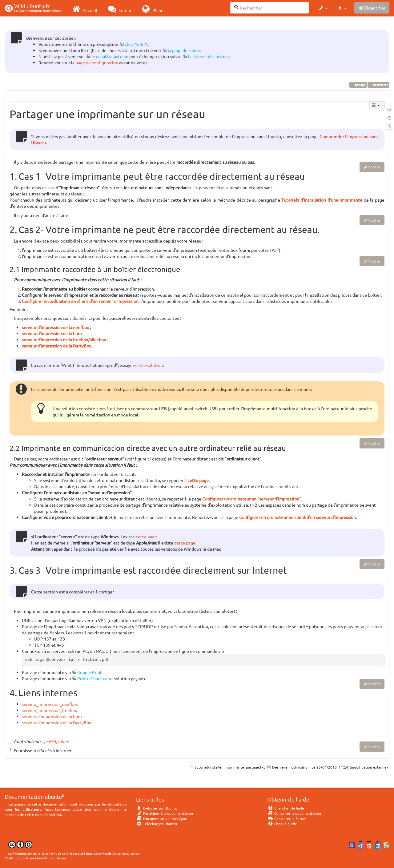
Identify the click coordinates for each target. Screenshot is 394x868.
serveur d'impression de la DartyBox (56, 346)
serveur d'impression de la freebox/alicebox (64, 340)
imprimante (378, 85)
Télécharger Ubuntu (157, 824)
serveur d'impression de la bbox (52, 333)
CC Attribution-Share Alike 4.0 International (36, 858)
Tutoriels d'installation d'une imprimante (322, 200)
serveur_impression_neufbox (50, 704)
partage (358, 85)
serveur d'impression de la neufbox (55, 327)
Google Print (90, 672)
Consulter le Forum (287, 818)
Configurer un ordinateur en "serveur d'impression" (252, 499)
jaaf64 (50, 741)
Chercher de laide (286, 808)
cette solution (149, 365)
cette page (198, 480)
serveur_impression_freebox (49, 710)
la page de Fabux (184, 50)
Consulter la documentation (294, 813)
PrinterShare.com (94, 678)
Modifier (374, 167)
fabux (63, 741)
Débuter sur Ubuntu (157, 808)
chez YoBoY (136, 44)
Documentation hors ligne (162, 818)
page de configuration (97, 62)
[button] (323, 8)
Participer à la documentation (165, 813)
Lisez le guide (282, 824)
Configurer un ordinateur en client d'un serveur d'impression (80, 301)
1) (277, 248)
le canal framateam (110, 56)
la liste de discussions (209, 56)
